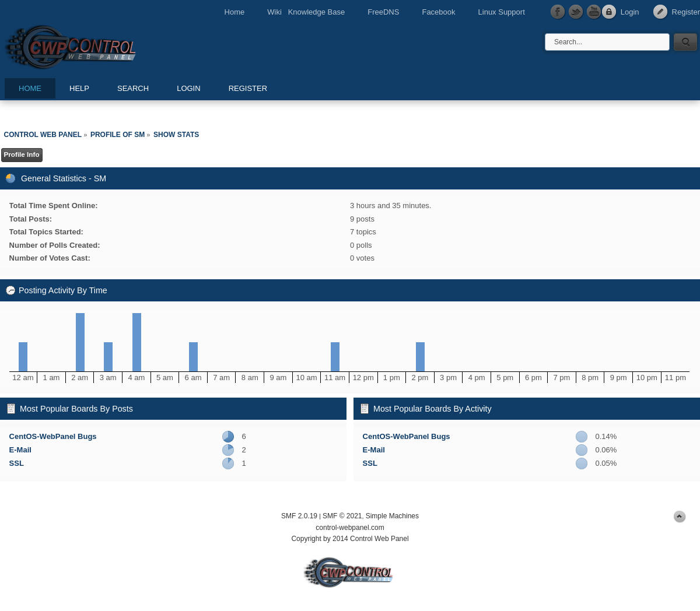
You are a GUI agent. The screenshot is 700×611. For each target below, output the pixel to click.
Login (630, 12)
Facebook (438, 12)
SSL (17, 463)
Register (686, 12)
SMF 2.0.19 (299, 516)
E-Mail (20, 450)
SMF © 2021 (342, 516)
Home (235, 12)
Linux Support (502, 12)
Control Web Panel (96, 45)
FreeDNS (383, 12)
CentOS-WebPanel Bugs (53, 436)
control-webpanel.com (350, 528)
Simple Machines (392, 516)
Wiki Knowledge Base (306, 12)
